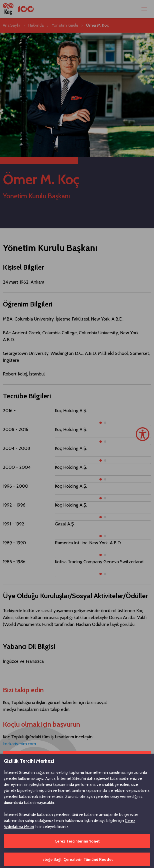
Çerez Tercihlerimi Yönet (77, 841)
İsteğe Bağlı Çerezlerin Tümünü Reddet (77, 859)
